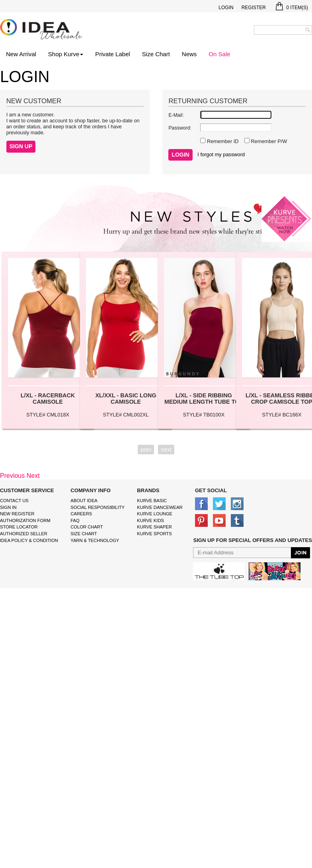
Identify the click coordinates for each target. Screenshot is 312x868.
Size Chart (156, 54)
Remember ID (222, 141)
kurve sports (154, 534)
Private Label (113, 54)
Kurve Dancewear (160, 507)
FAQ (75, 520)
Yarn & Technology (95, 540)
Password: (180, 128)
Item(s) (292, 8)
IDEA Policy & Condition (29, 540)
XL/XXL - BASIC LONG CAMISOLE (126, 399)
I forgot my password (221, 154)
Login (226, 8)
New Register (17, 514)
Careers (81, 514)
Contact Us (14, 501)
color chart (87, 527)
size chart (84, 534)
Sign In (8, 507)
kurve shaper (154, 527)
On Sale (219, 54)
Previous (12, 476)
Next (33, 476)
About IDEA (84, 501)
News (189, 54)
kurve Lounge (155, 514)
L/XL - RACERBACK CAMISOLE (48, 399)
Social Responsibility (97, 507)
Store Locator (19, 527)
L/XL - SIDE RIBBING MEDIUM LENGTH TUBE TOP (204, 399)
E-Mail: (176, 115)
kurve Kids (150, 520)
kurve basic (152, 501)
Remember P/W (268, 141)
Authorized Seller (24, 534)
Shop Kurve (66, 54)
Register (254, 8)
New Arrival (21, 54)
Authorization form (25, 520)
